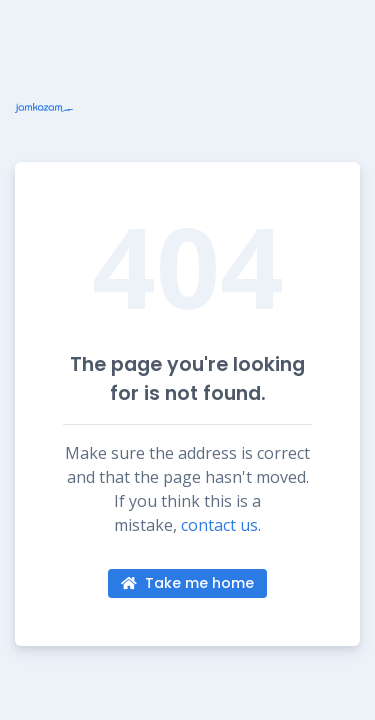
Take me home (187, 583)
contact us (219, 525)
